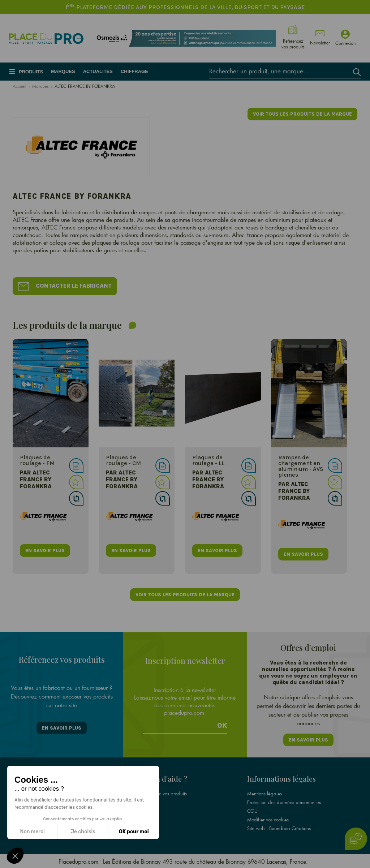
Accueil (20, 86)
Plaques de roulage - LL (208, 461)
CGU (252, 810)
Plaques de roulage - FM (37, 461)
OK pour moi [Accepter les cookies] (134, 832)
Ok (222, 725)
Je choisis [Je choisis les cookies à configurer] (83, 832)
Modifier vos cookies (268, 819)
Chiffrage (134, 71)
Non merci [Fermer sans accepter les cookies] (32, 832)
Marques (63, 71)
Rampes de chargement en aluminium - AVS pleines (301, 466)
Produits (31, 72)
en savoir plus (45, 551)
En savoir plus (62, 728)
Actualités (98, 71)
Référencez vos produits (163, 793)
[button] (15, 856)
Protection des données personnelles (284, 802)
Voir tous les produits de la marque (302, 114)
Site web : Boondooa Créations (279, 828)
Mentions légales (264, 793)
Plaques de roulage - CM (123, 461)
